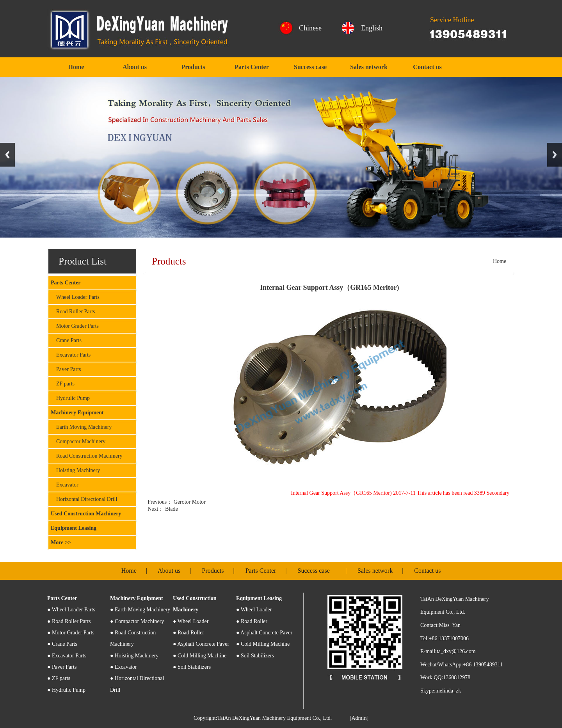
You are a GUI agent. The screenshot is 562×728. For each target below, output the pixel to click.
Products (193, 67)
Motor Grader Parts (75, 326)
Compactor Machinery (78, 441)
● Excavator (124, 667)
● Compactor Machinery (137, 621)
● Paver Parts (62, 667)
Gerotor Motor (189, 502)
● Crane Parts (62, 644)
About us (135, 67)
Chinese (310, 28)
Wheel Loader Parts (75, 297)
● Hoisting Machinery (134, 656)
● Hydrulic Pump (66, 690)
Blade (171, 509)
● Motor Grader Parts (71, 633)
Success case (310, 67)
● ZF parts (59, 678)
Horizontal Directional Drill (84, 499)
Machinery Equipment (77, 413)
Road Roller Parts (73, 312)
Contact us (427, 67)
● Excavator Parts (67, 656)
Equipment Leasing (74, 528)
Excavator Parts (71, 355)
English (372, 28)
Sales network (369, 67)
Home (76, 67)
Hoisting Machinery (75, 470)
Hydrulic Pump (70, 398)
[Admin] (359, 718)
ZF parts (63, 384)
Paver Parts (66, 369)
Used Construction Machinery (86, 514)
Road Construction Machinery (87, 456)
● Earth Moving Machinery (140, 610)
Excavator (65, 485)
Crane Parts (66, 340)
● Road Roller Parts (69, 621)
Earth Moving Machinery (81, 427)
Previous (7, 155)
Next (555, 155)
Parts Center (252, 67)
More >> (61, 542)
